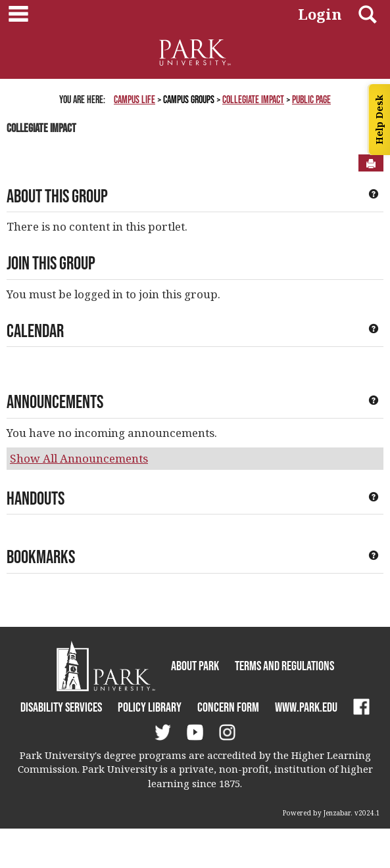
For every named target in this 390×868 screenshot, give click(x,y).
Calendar (35, 331)
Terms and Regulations (284, 666)
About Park (195, 666)
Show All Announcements (79, 458)
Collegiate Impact (253, 99)
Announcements (55, 401)
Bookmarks (41, 557)
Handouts (36, 498)
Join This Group (51, 263)
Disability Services (61, 707)
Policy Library (150, 707)
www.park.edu (306, 707)
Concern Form (228, 707)
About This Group (57, 196)
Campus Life (134, 99)
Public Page (311, 99)
